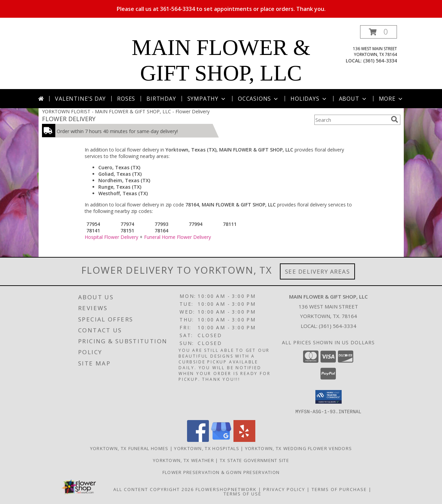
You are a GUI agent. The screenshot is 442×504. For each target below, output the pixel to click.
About (353, 99)
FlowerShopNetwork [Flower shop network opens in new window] (226, 489)
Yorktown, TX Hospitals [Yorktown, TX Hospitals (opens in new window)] (207, 448)
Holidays (309, 99)
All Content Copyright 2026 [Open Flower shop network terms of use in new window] (154, 489)
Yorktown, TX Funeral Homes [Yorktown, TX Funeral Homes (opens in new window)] (129, 448)
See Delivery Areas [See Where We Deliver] (318, 271)
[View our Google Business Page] (221, 440)
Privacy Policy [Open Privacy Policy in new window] (284, 489)
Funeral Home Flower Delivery (177, 237)
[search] (395, 119)
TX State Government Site (254, 460)
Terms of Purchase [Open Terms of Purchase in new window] (339, 489)
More (391, 99)
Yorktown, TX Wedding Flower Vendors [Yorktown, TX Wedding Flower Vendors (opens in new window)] (299, 448)
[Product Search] (351, 120)
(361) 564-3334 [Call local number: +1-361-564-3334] (380, 61)
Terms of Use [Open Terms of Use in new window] (243, 493)
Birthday (161, 99)
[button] (379, 32)
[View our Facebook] (198, 440)
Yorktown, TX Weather (183, 460)
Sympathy (207, 99)
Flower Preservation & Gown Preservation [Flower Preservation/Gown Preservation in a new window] (221, 472)
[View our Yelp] (244, 440)
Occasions (259, 99)
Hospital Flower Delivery (111, 237)
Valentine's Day (80, 99)
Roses (126, 99)
